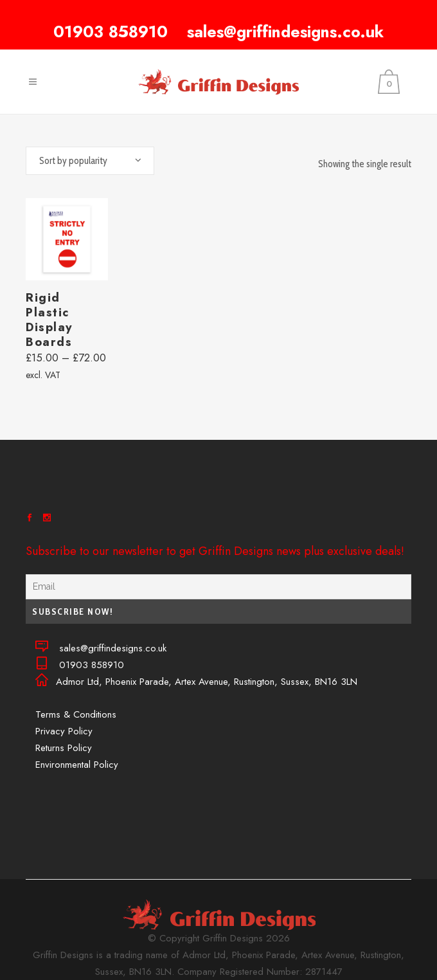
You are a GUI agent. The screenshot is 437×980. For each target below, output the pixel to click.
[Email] (219, 587)
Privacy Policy (64, 731)
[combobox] (90, 161)
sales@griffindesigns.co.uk (285, 32)
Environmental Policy (77, 765)
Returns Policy (64, 748)
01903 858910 (111, 32)
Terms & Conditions (76, 714)
